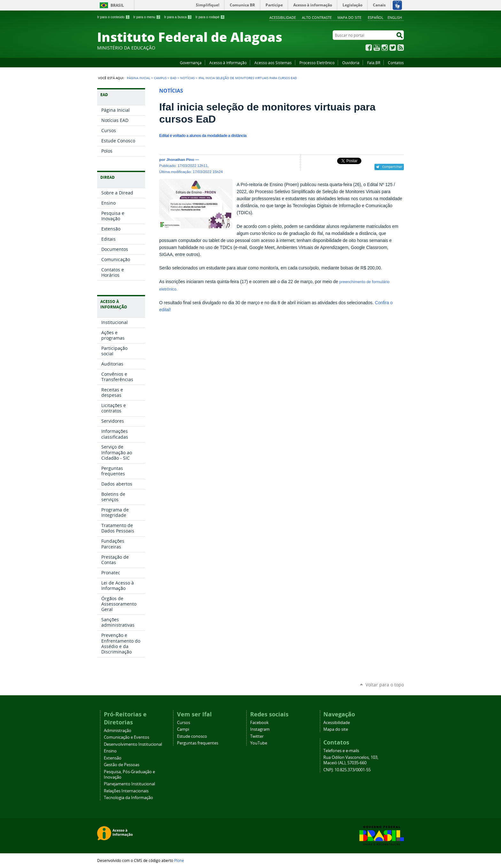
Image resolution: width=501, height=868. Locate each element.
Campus (160, 78)
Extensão (113, 758)
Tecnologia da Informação (128, 798)
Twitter (393, 48)
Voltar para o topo (385, 685)
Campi (183, 729)
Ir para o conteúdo (113, 17)
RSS (401, 48)
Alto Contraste (317, 17)
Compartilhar (392, 167)
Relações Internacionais (126, 791)
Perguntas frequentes (198, 743)
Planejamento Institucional (129, 784)
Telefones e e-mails (341, 751)
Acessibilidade (283, 17)
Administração (118, 731)
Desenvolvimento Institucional (133, 744)
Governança (191, 63)
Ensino (110, 751)
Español (376, 17)
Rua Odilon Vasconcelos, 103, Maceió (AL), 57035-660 (351, 760)
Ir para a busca (178, 17)
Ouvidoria (351, 63)
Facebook (369, 48)
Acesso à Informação (228, 63)
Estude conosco (192, 736)
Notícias (187, 78)
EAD (173, 78)
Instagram (385, 48)
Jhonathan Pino (180, 159)
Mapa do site (349, 17)
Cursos (184, 723)
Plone (179, 860)
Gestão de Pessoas (122, 765)
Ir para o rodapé (210, 17)
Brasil (117, 5)
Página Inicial (139, 78)
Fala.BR (374, 63)
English (395, 17)
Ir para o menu (147, 17)
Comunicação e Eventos (127, 737)
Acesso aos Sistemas (273, 63)
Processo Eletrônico (317, 63)
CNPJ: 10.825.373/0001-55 (347, 770)
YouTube (377, 48)
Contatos (396, 63)
